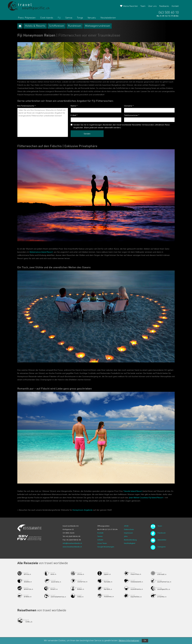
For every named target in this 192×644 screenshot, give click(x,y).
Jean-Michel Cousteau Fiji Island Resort (146, 498)
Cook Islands (47, 18)
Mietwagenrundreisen (98, 26)
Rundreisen (75, 26)
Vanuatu (92, 18)
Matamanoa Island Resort (41, 252)
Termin (100, 536)
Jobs (126, 536)
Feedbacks (164, 6)
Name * (74, 106)
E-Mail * (74, 115)
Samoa (69, 18)
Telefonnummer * (132, 115)
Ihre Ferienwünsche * (26, 106)
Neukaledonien (108, 18)
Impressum (128, 533)
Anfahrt (100, 540)
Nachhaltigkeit (130, 543)
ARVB (126, 526)
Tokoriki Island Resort (133, 491)
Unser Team (102, 543)
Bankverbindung (130, 540)
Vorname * (129, 106)
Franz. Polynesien (27, 18)
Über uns (152, 6)
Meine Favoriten (131, 6)
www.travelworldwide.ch (72, 547)
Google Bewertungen (106, 547)
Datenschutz (129, 529)
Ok (145, 641)
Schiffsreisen (57, 26)
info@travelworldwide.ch (72, 543)
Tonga (80, 18)
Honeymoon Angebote (83, 510)
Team (143, 6)
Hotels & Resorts (35, 26)
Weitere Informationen (129, 641)
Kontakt (175, 6)
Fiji (59, 18)
